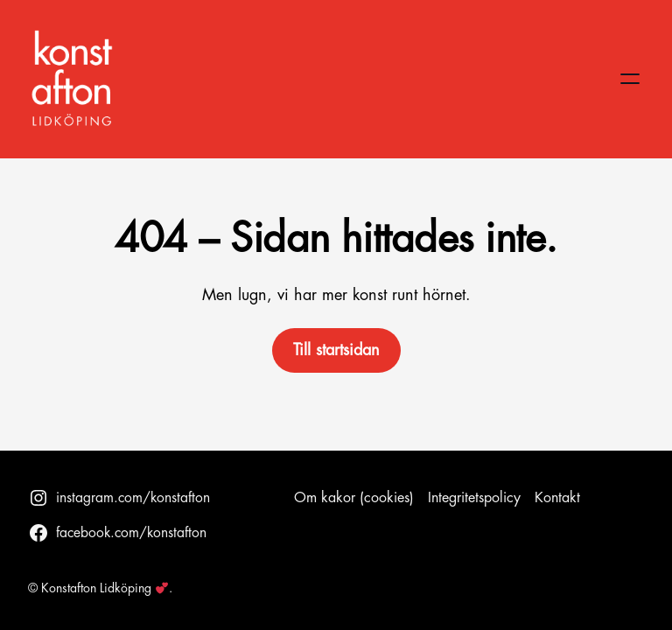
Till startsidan (336, 350)
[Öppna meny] (630, 79)
